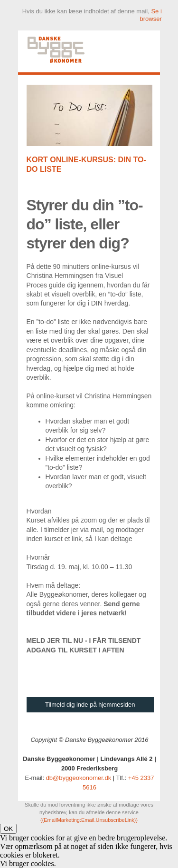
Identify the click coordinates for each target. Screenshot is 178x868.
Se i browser (151, 15)
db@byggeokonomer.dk (79, 778)
